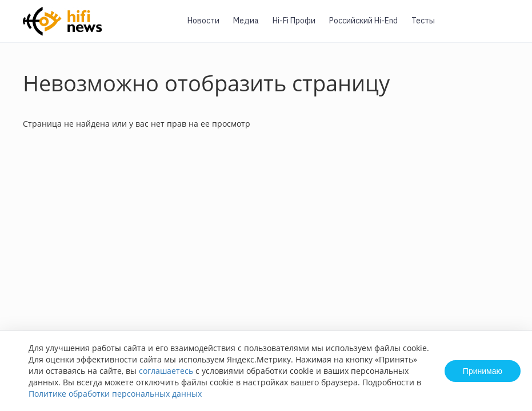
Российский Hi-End (363, 21)
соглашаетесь (166, 371)
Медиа (246, 21)
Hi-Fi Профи (294, 21)
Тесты (423, 21)
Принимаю (483, 371)
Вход (506, 28)
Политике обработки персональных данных (115, 394)
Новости (203, 21)
